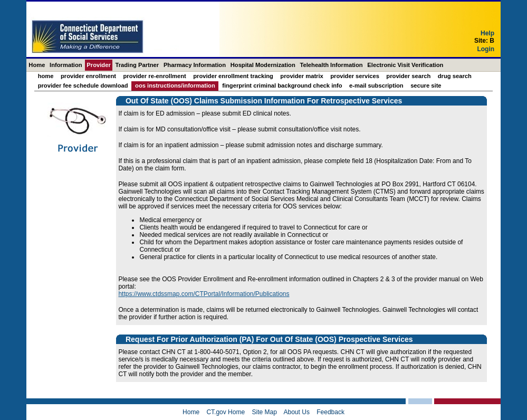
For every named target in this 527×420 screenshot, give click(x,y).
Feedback (330, 412)
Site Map (264, 412)
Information (66, 65)
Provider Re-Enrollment (154, 76)
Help (487, 33)
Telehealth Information (332, 65)
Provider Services (355, 76)
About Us (297, 412)
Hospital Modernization (263, 65)
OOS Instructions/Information (175, 85)
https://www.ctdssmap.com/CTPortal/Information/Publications (204, 294)
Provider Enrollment (88, 76)
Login (486, 49)
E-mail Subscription (376, 85)
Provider (98, 65)
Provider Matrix (301, 76)
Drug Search (455, 76)
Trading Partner (137, 65)
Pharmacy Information (195, 65)
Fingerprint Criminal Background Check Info (282, 85)
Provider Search (408, 76)
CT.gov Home (226, 412)
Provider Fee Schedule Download (83, 85)
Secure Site (426, 85)
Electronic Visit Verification (405, 65)
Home (37, 65)
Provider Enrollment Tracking (233, 76)
